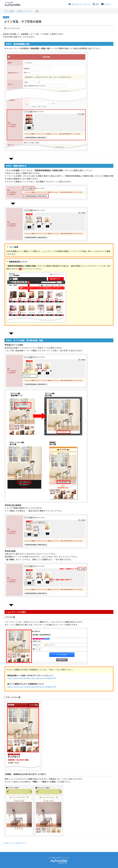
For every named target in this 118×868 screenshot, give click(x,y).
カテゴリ (108, 4)
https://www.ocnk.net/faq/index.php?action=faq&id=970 (32, 678)
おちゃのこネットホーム (81, 4)
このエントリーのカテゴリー (15, 843)
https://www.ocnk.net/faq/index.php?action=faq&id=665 (32, 687)
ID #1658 (6, 17)
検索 (97, 4)
